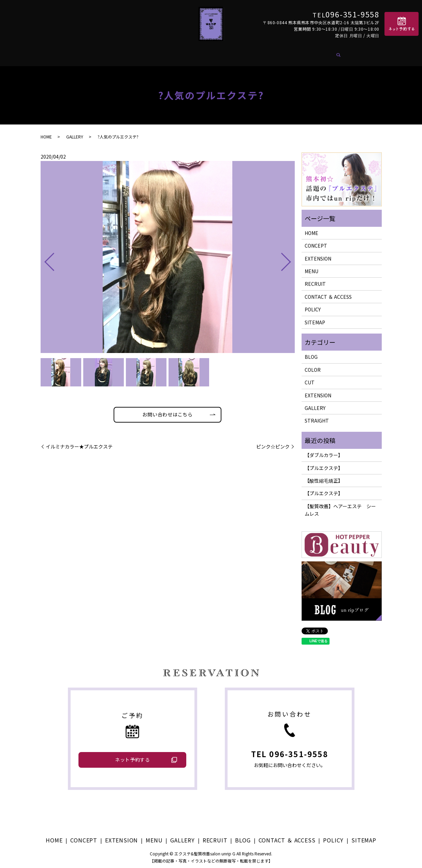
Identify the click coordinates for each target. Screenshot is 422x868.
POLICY (313, 306)
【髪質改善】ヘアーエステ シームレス (340, 506)
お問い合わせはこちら (168, 411)
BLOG (268, 54)
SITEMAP (315, 318)
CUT (310, 379)
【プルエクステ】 (324, 464)
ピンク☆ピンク (273, 444)
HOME (76, 54)
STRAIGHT (317, 417)
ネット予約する (133, 756)
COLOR (313, 366)
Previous (44, 255)
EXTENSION (145, 54)
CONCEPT (106, 54)
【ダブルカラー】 (324, 451)
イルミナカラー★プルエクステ (79, 444)
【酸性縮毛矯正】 (324, 476)
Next (292, 255)
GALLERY (207, 54)
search (352, 54)
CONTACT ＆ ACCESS (314, 54)
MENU (178, 54)
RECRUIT (240, 54)
